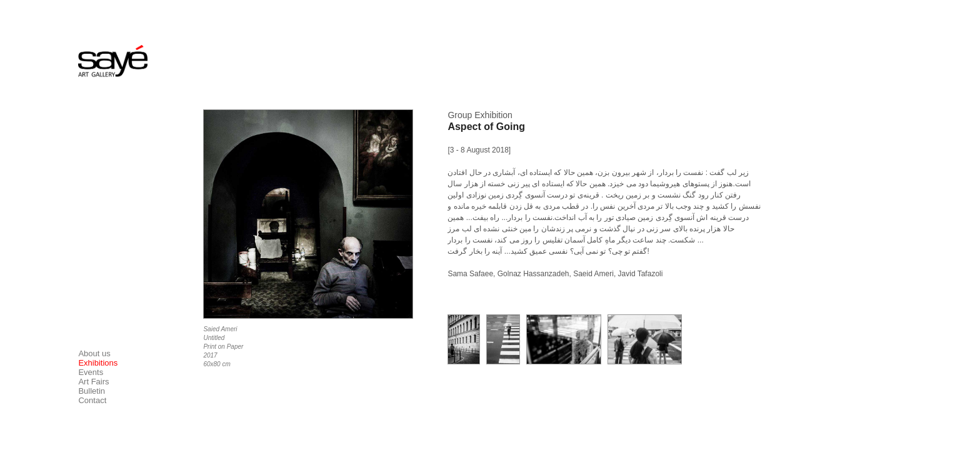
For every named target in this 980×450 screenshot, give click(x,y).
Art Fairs (93, 382)
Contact (92, 400)
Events (91, 372)
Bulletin (92, 391)
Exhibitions (98, 363)
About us (94, 353)
